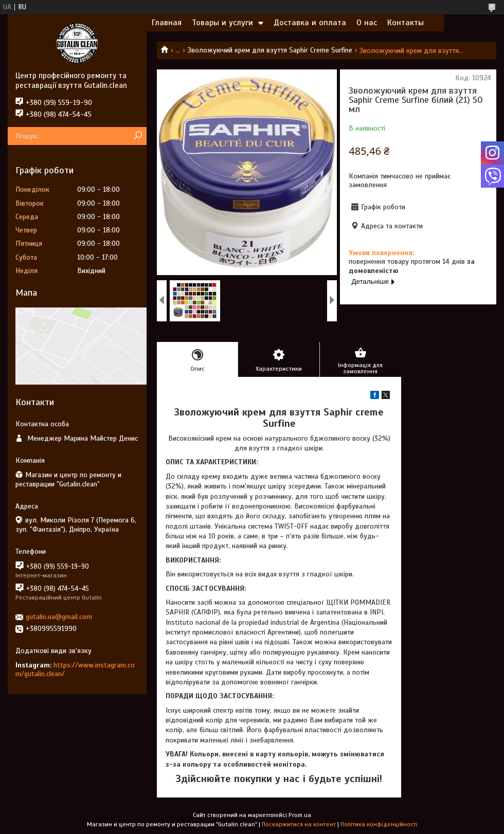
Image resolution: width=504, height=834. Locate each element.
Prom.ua (300, 815)
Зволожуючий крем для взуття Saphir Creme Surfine (270, 50)
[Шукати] (138, 136)
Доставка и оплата (310, 23)
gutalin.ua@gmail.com (59, 617)
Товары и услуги (222, 23)
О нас (367, 23)
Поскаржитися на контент (299, 824)
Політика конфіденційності (379, 824)
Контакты (406, 23)
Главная (167, 23)
